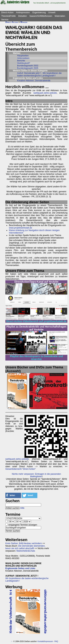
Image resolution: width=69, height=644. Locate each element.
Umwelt (52, 12)
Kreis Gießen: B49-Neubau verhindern (24, 543)
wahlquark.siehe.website (45, 93)
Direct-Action (7, 12)
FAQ (56, 641)
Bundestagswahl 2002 (28, 66)
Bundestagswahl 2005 (28, 68)
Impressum (49, 641)
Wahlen (24, 22)
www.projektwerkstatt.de (20, 228)
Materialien (60, 16)
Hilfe (22, 508)
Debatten (23, 16)
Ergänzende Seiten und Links (20, 568)
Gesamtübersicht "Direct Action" (21, 469)
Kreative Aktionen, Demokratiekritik (34, 81)
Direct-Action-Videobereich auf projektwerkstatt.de (36, 321)
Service (5, 20)
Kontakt (41, 641)
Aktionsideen (23, 58)
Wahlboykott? (24, 63)
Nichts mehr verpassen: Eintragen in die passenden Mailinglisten (36, 475)
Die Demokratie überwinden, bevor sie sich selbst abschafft (25, 547)
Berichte (21, 61)
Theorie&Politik (8, 16)
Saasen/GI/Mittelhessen (41, 16)
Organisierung (39, 12)
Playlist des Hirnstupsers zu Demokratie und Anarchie (36, 358)
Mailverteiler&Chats (26, 551)
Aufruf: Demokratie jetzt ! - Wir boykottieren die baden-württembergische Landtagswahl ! (39, 74)
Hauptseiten (23, 56)
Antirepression (23, 12)
